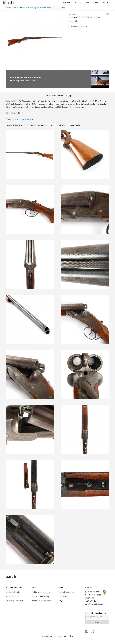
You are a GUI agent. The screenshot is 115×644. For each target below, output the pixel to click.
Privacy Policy (67, 636)
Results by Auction (13, 596)
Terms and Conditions (14, 601)
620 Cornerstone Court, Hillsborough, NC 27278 (93, 595)
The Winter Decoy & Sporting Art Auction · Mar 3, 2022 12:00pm (39, 8)
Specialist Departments (68, 592)
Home (8, 8)
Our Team (63, 596)
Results (78, 2)
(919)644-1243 (92, 601)
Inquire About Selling (41, 596)
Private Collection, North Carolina (19, 119)
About (96, 2)
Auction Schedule (13, 592)
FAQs (61, 601)
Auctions (67, 2)
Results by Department (42, 601)
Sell (87, 2)
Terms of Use (55, 636)
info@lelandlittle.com (94, 604)
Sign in (106, 2)
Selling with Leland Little (42, 592)
